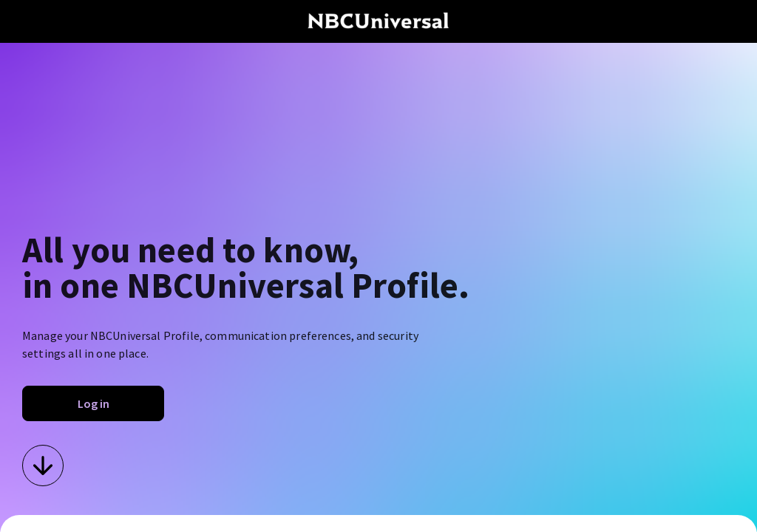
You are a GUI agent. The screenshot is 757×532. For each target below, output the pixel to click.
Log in (94, 403)
